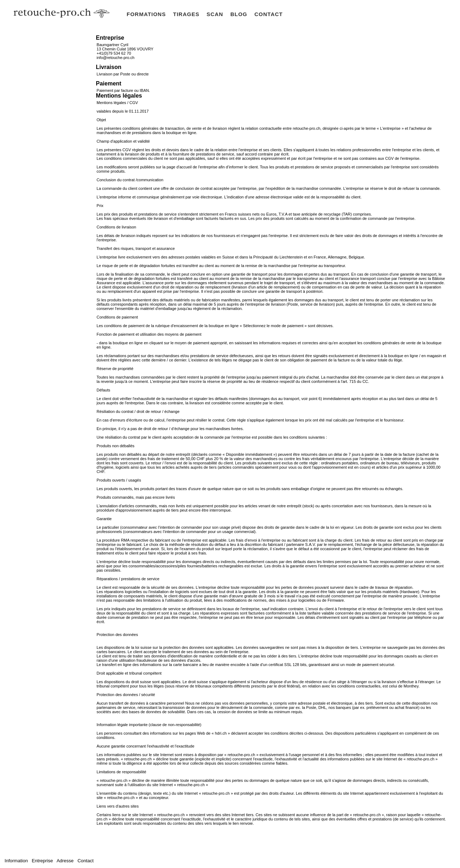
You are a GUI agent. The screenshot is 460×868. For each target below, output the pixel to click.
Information (17, 861)
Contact (85, 861)
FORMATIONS (146, 14)
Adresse (65, 861)
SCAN (215, 14)
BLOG (239, 14)
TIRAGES (186, 14)
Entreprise (42, 861)
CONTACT (268, 14)
